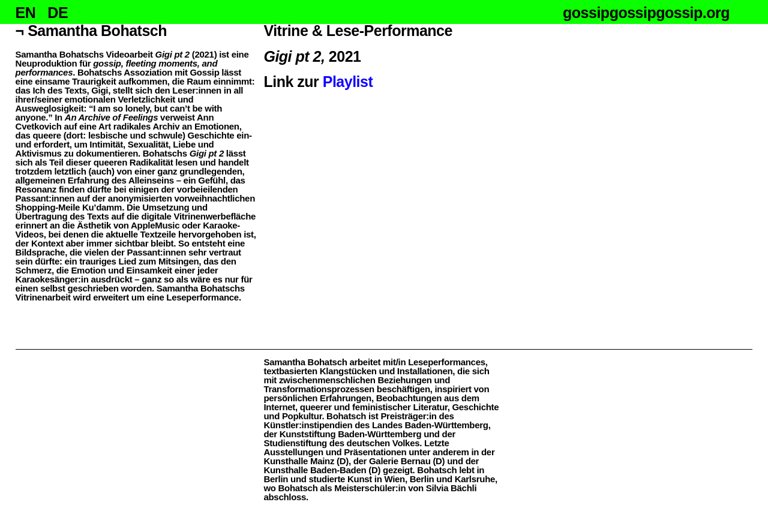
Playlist (348, 82)
